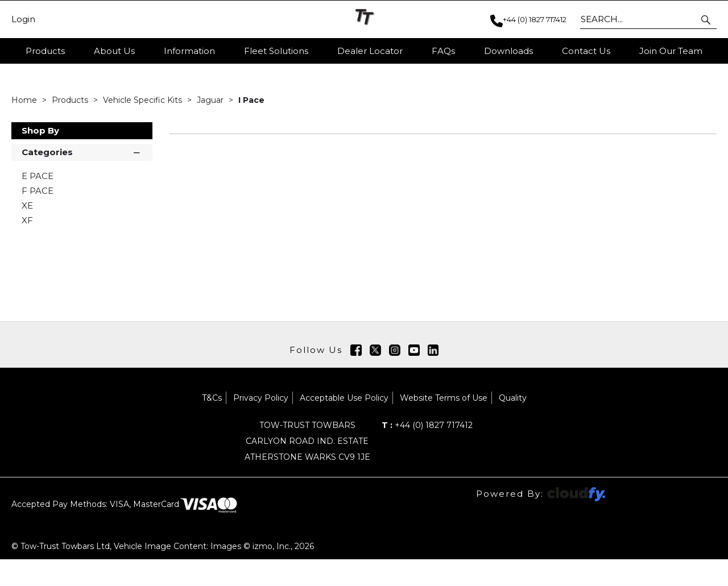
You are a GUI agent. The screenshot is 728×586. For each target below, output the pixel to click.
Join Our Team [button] (671, 51)
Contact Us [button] (586, 51)
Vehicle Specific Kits (144, 127)
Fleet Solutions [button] (276, 51)
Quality (513, 425)
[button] (707, 19)
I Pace (251, 127)
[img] (356, 377)
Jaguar (211, 127)
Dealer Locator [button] (370, 51)
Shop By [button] (40, 157)
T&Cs (212, 425)
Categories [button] (82, 178)
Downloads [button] (508, 51)
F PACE (38, 217)
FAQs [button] (443, 51)
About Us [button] (114, 51)
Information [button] (189, 51)
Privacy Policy (261, 425)
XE (27, 232)
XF (27, 247)
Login (23, 19)
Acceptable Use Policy (344, 425)
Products (45, 51)
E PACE (38, 203)
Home (25, 127)
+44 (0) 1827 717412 (427, 452)
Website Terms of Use (444, 425)
